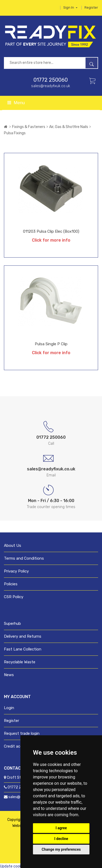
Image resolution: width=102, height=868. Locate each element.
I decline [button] (61, 839)
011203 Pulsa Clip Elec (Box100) (51, 231)
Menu (16, 103)
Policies (11, 584)
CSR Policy (14, 597)
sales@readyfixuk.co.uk (51, 86)
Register (91, 7)
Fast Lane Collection (23, 649)
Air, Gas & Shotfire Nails (69, 127)
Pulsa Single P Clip (51, 344)
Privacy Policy (16, 571)
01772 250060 (51, 80)
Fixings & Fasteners (29, 127)
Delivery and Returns (23, 636)
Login (9, 708)
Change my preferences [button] (61, 849)
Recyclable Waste (20, 662)
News (9, 675)
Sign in (70, 7)
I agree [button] (61, 828)
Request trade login (22, 733)
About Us (13, 546)
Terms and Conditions (24, 558)
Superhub (12, 624)
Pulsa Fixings (15, 133)
